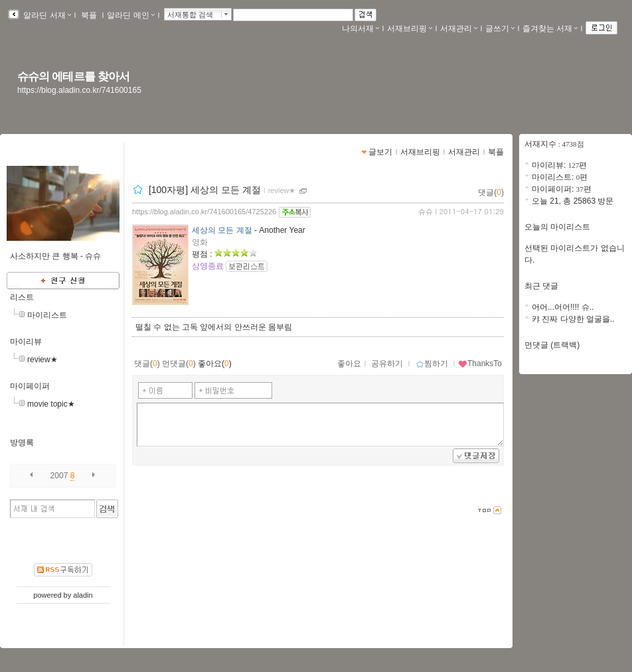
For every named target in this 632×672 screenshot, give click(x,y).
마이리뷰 (26, 342)
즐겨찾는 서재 (550, 29)
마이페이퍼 (30, 386)
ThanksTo (480, 364)
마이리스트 (47, 315)
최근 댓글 (541, 286)
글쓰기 (500, 29)
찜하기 (432, 364)
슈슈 (426, 212)
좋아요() (215, 364)
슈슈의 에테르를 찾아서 (73, 76)
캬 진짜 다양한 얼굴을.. (573, 319)
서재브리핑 (410, 29)
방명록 (22, 442)
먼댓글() (179, 364)
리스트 (22, 297)
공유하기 (387, 364)
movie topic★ (51, 404)
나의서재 (360, 29)
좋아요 (349, 364)
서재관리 (459, 29)
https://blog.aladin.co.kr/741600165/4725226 (204, 212)
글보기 (380, 152)
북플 (89, 15)
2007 (59, 476)
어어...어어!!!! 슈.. (563, 307)
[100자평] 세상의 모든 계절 (205, 190)
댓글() (491, 192)
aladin (83, 595)
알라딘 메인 (130, 15)
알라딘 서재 (46, 15)
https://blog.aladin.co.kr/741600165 (79, 90)
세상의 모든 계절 (222, 230)
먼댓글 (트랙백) (552, 345)
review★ (42, 360)
